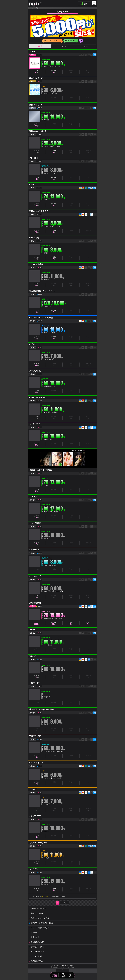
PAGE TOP (63, 971)
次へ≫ (66, 903)
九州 (37, 8)
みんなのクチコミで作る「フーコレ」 (63, 965)
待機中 (71, 623)
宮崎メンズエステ (46, 897)
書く (70, 977)
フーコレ (31, 8)
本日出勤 (54, 72)
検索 (63, 977)
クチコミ (85, 46)
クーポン (88, 623)
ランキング (63, 46)
